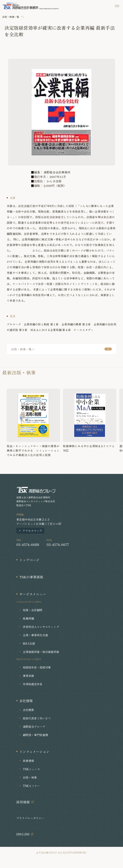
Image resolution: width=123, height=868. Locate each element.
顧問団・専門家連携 (35, 735)
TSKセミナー (31, 786)
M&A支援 (29, 643)
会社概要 (28, 710)
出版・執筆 (30, 777)
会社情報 (26, 701)
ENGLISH (23, 834)
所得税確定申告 (33, 684)
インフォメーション (34, 751)
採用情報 (23, 802)
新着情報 (28, 761)
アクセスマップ (32, 531)
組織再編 (28, 618)
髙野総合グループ (34, 727)
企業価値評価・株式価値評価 (41, 652)
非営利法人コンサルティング (41, 627)
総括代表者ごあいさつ (37, 718)
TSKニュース (31, 769)
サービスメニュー (33, 594)
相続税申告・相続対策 (37, 667)
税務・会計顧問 (33, 610)
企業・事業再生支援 (35, 635)
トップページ (29, 560)
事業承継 (28, 676)
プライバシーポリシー (30, 818)
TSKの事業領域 (31, 577)
